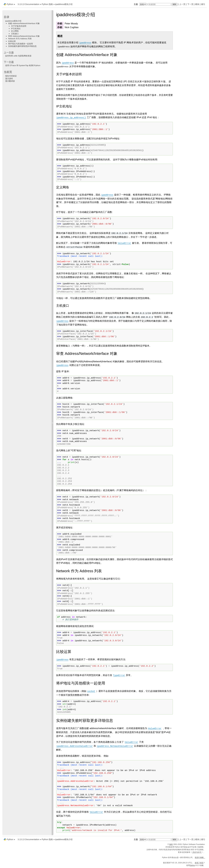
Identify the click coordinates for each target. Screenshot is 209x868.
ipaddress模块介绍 (64, 4)
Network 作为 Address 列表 (20, 39)
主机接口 (15, 34)
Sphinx (192, 865)
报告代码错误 (11, 76)
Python (10, 4)
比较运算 (12, 41)
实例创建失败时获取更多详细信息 (22, 46)
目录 (7, 17)
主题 (140, 4)
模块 (197, 4)
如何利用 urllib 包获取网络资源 (18, 56)
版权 (171, 844)
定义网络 (15, 31)
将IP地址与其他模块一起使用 (20, 44)
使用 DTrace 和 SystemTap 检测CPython (23, 65)
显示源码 (9, 79)
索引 (203, 4)
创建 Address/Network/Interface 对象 (24, 23)
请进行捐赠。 (200, 857)
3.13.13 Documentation (29, 4)
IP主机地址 (16, 29)
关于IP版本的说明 (19, 26)
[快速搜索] (160, 4)
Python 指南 (47, 4)
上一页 (182, 4)
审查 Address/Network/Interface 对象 (24, 36)
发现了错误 (199, 863)
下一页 (190, 4)
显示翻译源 (10, 81)
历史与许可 (197, 852)
